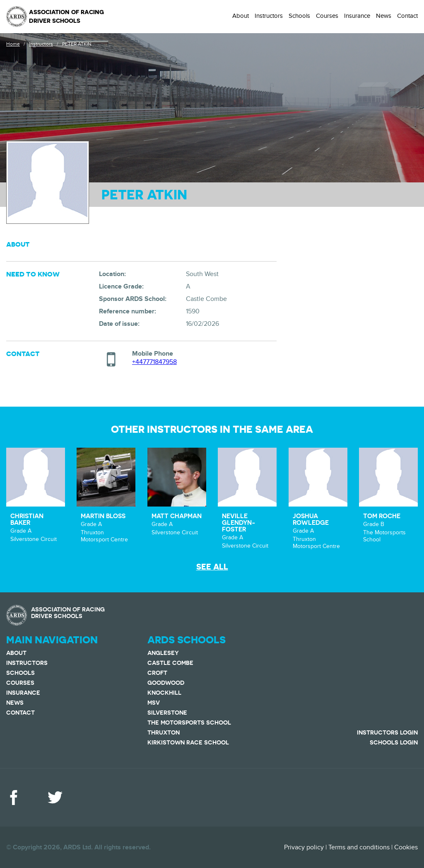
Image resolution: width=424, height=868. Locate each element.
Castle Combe (170, 663)
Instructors (269, 16)
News (384, 16)
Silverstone (167, 713)
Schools (299, 16)
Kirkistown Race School (188, 742)
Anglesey (163, 653)
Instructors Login (387, 732)
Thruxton (164, 732)
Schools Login (394, 742)
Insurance (357, 16)
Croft (157, 673)
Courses (327, 16)
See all (212, 567)
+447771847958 (154, 362)
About (241, 16)
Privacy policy (304, 847)
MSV (154, 703)
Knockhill (164, 693)
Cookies (406, 847)
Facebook (14, 798)
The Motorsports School (189, 723)
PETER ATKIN (77, 44)
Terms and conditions (359, 847)
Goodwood (166, 683)
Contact (407, 16)
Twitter (55, 798)
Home (13, 44)
